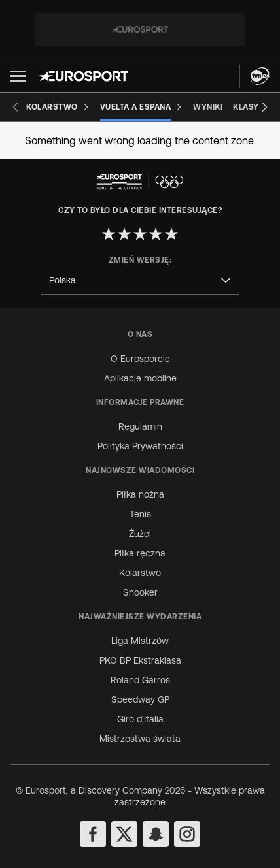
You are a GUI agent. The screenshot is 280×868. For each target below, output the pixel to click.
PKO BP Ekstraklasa (140, 660)
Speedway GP (140, 699)
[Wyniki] (208, 107)
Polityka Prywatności (140, 446)
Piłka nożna (140, 494)
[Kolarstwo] (58, 107)
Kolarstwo (140, 573)
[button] (18, 76)
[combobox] (140, 281)
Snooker (140, 592)
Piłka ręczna (140, 553)
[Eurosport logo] (84, 76)
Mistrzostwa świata (140, 739)
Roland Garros (140, 680)
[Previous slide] (16, 107)
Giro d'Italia (140, 719)
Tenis (140, 514)
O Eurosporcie (140, 359)
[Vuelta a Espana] (142, 107)
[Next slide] (264, 107)
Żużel (140, 534)
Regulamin (140, 426)
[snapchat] (156, 834)
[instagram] (187, 834)
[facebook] (93, 834)
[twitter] (124, 834)
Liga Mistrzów (140, 641)
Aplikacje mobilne (140, 378)
